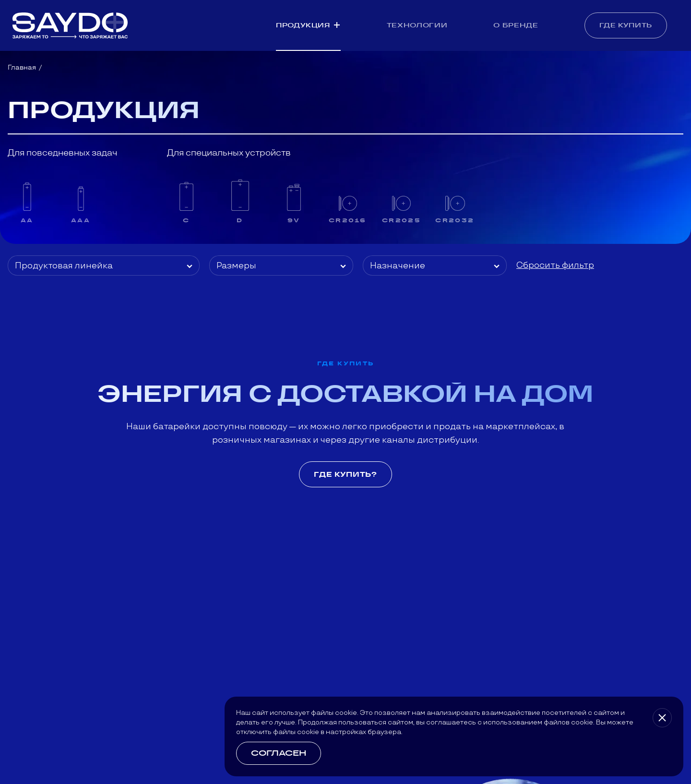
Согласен (279, 753)
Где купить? (345, 474)
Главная (22, 67)
